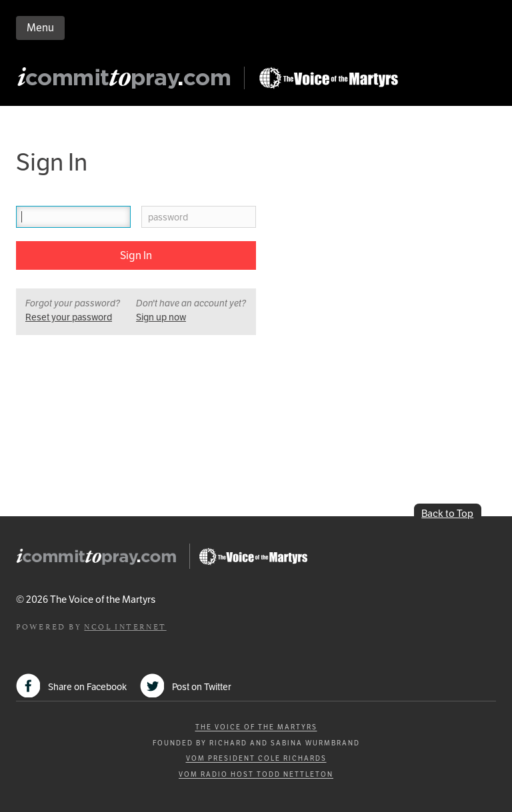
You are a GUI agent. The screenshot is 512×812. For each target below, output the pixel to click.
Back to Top (447, 513)
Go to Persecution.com (328, 78)
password (168, 217)
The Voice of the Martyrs (256, 727)
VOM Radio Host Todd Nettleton (256, 774)
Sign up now (161, 317)
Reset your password (69, 317)
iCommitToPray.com (128, 82)
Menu (40, 28)
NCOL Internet (125, 626)
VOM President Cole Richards (256, 758)
